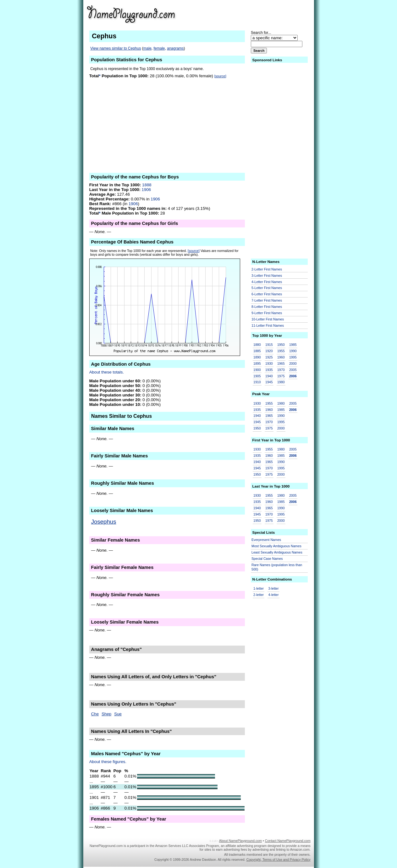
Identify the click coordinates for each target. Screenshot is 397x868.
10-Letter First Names (268, 319)
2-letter (259, 595)
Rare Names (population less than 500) (277, 567)
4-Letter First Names (267, 282)
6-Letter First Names (267, 294)
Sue (118, 714)
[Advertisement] (262, 14)
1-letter (259, 588)
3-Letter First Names (267, 276)
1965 (281, 363)
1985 (293, 345)
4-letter (273, 595)
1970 (281, 370)
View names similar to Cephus (116, 48)
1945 (269, 382)
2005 (293, 370)
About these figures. (108, 762)
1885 (257, 351)
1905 (257, 376)
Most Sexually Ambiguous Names (276, 546)
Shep (106, 714)
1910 (257, 382)
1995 (293, 357)
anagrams (175, 48)
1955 (281, 351)
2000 (293, 363)
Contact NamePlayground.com (288, 841)
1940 (269, 376)
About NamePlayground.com (240, 841)
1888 (147, 185)
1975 (281, 376)
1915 (269, 345)
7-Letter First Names (267, 300)
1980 (281, 382)
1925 (269, 357)
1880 (257, 345)
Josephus (104, 522)
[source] (220, 76)
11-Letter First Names (268, 325)
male (147, 48)
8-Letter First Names (267, 307)
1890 (257, 357)
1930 (269, 363)
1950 (281, 345)
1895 (257, 363)
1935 (269, 370)
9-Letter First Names (267, 313)
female (159, 48)
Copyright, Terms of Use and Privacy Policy (278, 860)
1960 (281, 357)
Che (95, 714)
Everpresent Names (266, 540)
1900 (257, 370)
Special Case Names (267, 559)
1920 (269, 351)
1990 (293, 351)
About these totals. (107, 372)
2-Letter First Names (267, 269)
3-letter (273, 588)
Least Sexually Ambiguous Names (277, 552)
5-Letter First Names (267, 288)
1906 (146, 190)
